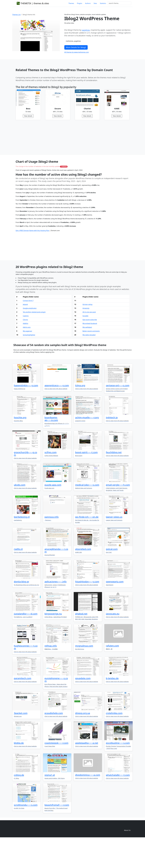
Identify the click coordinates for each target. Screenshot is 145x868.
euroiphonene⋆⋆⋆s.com (56, 708)
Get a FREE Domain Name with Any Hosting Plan (32, 259)
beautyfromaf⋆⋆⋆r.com (57, 833)
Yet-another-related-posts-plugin (34, 340)
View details (28, 116)
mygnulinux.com (84, 674)
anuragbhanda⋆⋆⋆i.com (56, 579)
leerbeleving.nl (22, 545)
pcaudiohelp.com (54, 741)
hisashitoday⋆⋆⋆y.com (87, 610)
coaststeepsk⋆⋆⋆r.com (56, 771)
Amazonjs (86, 337)
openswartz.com (115, 610)
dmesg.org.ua (83, 741)
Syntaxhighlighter (29, 363)
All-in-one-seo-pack (89, 340)
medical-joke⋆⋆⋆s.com (87, 513)
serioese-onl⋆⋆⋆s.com (118, 414)
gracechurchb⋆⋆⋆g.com (25, 482)
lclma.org (80, 414)
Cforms (25, 348)
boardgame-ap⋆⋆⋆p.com (51, 447)
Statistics (103, 3)
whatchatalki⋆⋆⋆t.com (118, 803)
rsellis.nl (18, 577)
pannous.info (52, 545)
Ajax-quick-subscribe (90, 348)
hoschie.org (20, 446)
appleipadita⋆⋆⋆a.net (87, 771)
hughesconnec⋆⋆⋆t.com (26, 675)
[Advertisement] (71, 138)
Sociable (85, 344)
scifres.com (51, 481)
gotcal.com (112, 577)
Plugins (80, 3)
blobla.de (19, 771)
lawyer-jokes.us (114, 545)
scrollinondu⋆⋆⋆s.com (26, 833)
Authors (88, 3)
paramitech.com (23, 707)
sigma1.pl (50, 803)
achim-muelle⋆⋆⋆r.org (87, 446)
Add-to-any (27, 356)
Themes (71, 3)
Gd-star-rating (87, 333)
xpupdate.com (83, 707)
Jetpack (25, 333)
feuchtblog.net (114, 481)
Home (100, 855)
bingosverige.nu (53, 642)
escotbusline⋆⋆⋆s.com (118, 771)
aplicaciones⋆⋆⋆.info (56, 610)
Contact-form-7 (28, 329)
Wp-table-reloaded (89, 363)
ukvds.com (20, 513)
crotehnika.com (114, 741)
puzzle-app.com (53, 513)
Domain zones (127, 855)
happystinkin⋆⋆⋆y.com (26, 414)
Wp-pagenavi (27, 359)
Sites (95, 3)
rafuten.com (112, 674)
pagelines (86, 30)
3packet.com (21, 741)
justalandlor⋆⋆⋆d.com (26, 642)
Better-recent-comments (91, 359)
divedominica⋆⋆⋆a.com (88, 803)
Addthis (26, 352)
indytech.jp (112, 446)
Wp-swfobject (87, 356)
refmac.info (51, 674)
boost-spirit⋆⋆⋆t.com (86, 481)
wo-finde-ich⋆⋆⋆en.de (87, 545)
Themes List (16, 15)
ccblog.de (19, 803)
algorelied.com (83, 577)
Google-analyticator (30, 337)
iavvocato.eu (113, 642)
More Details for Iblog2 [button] (76, 47)
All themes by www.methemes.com (77, 52)
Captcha (26, 344)
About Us (127, 859)
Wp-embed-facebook (90, 352)
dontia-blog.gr (21, 610)
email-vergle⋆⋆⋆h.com (118, 513)
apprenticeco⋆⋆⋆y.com (57, 414)
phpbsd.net (81, 642)
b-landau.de (112, 707)
